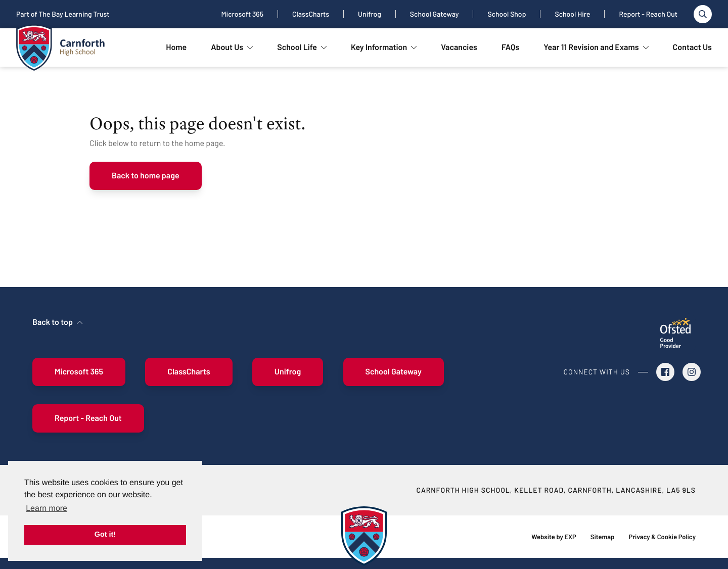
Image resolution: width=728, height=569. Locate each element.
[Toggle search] (703, 14)
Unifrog (370, 14)
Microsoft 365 (242, 14)
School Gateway (435, 14)
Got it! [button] (105, 535)
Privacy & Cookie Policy (662, 537)
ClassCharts (311, 14)
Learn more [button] (47, 509)
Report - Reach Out (648, 14)
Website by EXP (554, 537)
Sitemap (603, 537)
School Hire (572, 14)
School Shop (507, 14)
